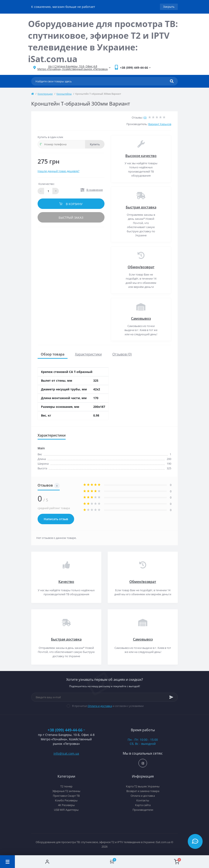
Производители (143, 810)
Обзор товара (53, 354)
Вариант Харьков (160, 124)
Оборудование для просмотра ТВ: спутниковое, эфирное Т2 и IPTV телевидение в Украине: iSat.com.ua (103, 41)
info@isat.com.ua (66, 753)
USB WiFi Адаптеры (66, 810)
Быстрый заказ (71, 218)
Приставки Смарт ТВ (66, 796)
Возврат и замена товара (143, 791)
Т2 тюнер (66, 786)
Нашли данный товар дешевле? (59, 171)
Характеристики (88, 354)
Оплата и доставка (100, 706)
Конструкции (45, 94)
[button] (73, 68)
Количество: (47, 184)
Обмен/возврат (141, 267)
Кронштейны (64, 94)
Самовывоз (141, 318)
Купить (95, 144)
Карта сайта (143, 805)
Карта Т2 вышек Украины (143, 786)
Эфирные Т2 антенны (66, 791)
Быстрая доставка (141, 207)
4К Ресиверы (66, 805)
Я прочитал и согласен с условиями (108, 706)
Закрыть (169, 7)
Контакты (143, 800)
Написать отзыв (56, 519)
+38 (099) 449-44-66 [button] (66, 730)
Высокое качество (141, 156)
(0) (145, 117)
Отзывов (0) (122, 354)
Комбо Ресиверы (66, 800)
